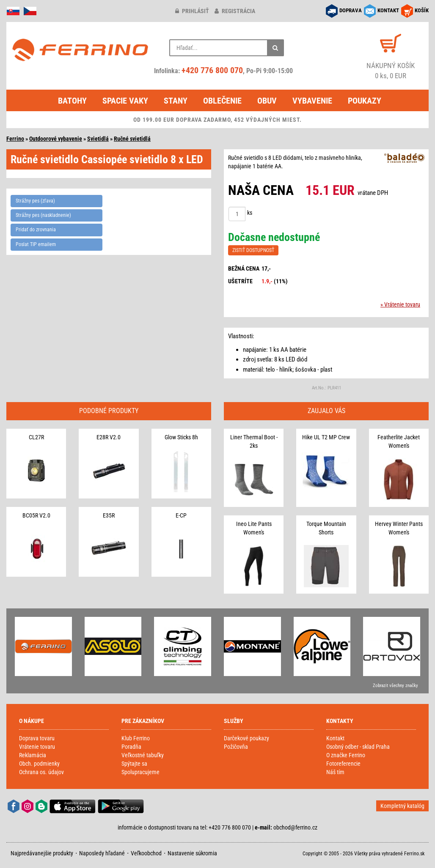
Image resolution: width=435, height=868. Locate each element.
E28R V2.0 (109, 437)
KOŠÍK (422, 10)
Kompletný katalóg (402, 806)
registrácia (235, 11)
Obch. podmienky (39, 764)
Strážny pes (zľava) (35, 201)
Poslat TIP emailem (36, 244)
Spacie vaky (125, 101)
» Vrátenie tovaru (400, 304)
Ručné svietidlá (132, 139)
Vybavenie (312, 101)
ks (250, 213)
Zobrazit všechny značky (395, 686)
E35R (109, 515)
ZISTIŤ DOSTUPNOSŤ (253, 250)
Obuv (267, 101)
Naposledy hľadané (102, 853)
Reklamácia (33, 755)
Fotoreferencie (343, 764)
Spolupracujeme (140, 772)
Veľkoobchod (146, 853)
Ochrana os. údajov (41, 772)
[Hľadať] (275, 48)
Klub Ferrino (136, 738)
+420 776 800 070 (212, 70)
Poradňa (131, 747)
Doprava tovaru (37, 738)
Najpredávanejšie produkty (42, 853)
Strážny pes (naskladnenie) (43, 215)
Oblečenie (222, 101)
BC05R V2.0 (36, 515)
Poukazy (365, 101)
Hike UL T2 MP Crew (326, 437)
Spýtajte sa (134, 764)
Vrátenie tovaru (37, 747)
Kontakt (335, 738)
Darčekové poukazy (246, 738)
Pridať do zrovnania (36, 230)
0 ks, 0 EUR (391, 70)
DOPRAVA (351, 10)
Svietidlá (98, 139)
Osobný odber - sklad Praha (358, 747)
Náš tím (335, 772)
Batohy (72, 101)
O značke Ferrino (346, 755)
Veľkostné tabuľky (143, 755)
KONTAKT (388, 10)
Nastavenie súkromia (192, 853)
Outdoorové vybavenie (56, 139)
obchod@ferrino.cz (295, 827)
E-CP (181, 515)
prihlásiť (192, 11)
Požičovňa (236, 747)
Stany (176, 101)
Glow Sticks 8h (181, 437)
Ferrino (15, 139)
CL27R (36, 437)
